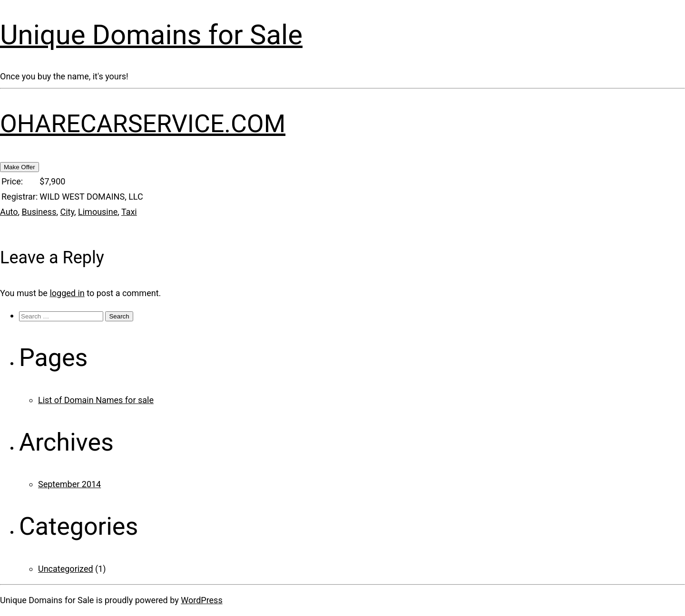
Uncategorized (66, 569)
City (67, 212)
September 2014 (69, 484)
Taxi (129, 212)
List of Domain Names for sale (96, 400)
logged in (67, 293)
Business (39, 212)
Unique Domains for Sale (151, 35)
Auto (9, 212)
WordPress (201, 600)
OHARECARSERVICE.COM (143, 124)
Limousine (98, 212)
